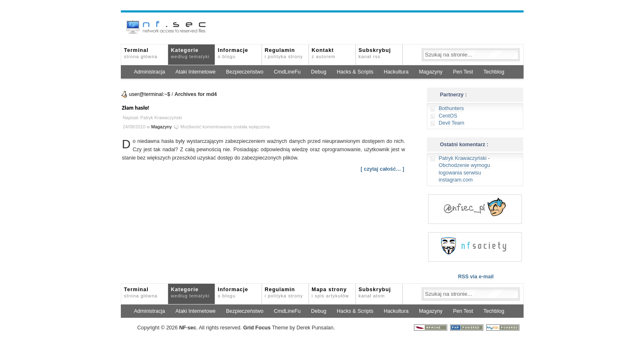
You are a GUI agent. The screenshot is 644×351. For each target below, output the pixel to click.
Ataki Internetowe (196, 72)
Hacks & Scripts (355, 72)
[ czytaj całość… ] (383, 169)
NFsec (187, 328)
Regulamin (284, 53)
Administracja (150, 72)
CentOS (448, 116)
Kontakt (324, 53)
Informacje (233, 53)
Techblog (494, 72)
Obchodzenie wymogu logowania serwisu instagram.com (465, 173)
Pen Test (463, 72)
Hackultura (396, 72)
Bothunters (451, 108)
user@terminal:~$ (150, 94)
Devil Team (452, 123)
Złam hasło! (136, 108)
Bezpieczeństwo (245, 72)
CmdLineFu (287, 72)
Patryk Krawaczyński (463, 158)
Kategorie (190, 53)
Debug (319, 72)
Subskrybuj (375, 53)
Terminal (141, 53)
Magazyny (431, 72)
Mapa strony (331, 292)
